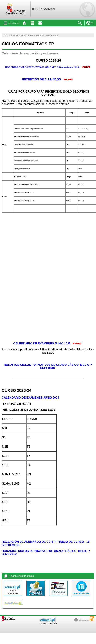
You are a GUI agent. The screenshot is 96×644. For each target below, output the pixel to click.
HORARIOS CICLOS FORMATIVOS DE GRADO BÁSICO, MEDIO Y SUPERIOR (48, 366)
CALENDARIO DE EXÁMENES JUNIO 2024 (31, 398)
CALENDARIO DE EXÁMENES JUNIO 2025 (42, 343)
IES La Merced (43, 9)
